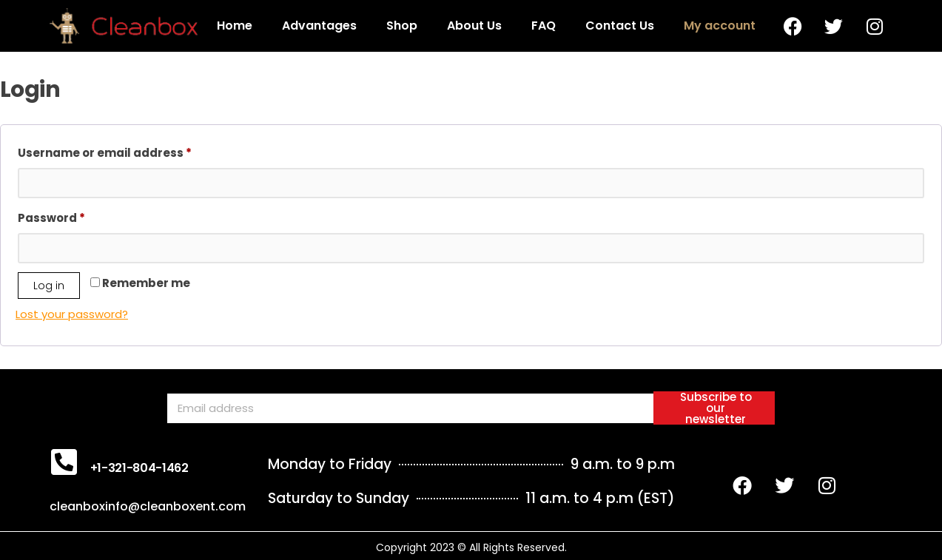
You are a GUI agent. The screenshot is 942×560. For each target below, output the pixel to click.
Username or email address (132, 151)
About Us (474, 26)
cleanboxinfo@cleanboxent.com (148, 506)
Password (78, 216)
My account (720, 26)
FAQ (544, 26)
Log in (49, 286)
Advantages (319, 26)
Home (235, 26)
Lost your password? (72, 314)
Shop (402, 26)
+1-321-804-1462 (139, 468)
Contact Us (620, 26)
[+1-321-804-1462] (64, 462)
